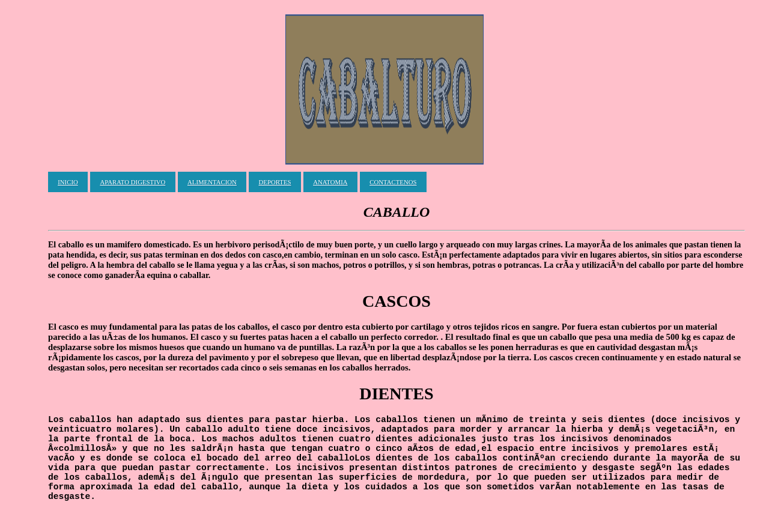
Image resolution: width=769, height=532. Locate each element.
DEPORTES (275, 182)
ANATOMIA (330, 182)
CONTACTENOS (393, 182)
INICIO (68, 182)
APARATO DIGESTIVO (132, 182)
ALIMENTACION (212, 182)
